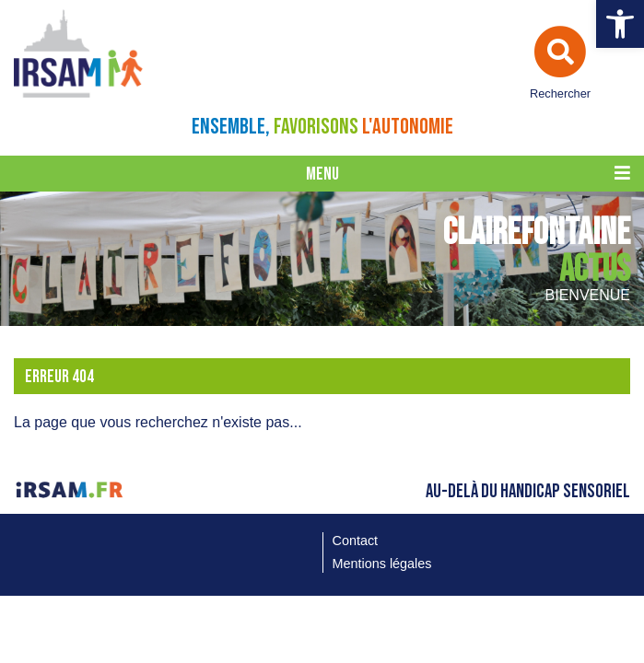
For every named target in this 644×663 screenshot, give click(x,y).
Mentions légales (382, 564)
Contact (356, 541)
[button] (620, 24)
